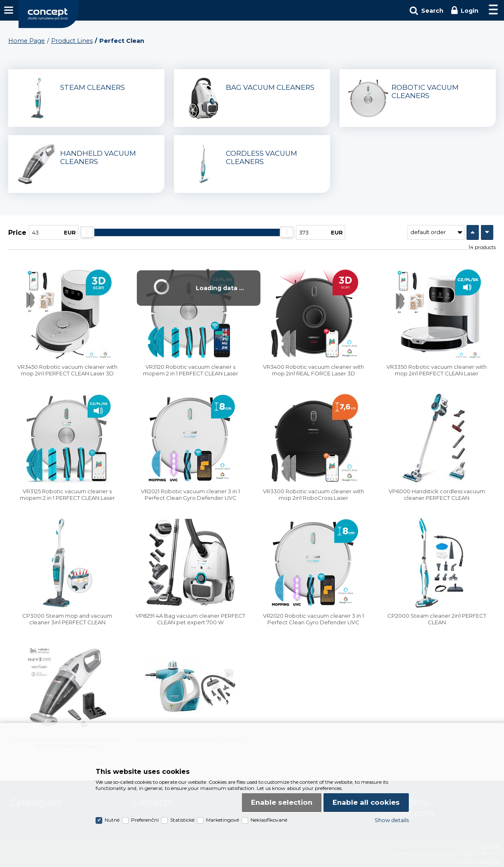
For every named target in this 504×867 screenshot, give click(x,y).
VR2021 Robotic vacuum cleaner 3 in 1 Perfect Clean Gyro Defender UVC (190, 494)
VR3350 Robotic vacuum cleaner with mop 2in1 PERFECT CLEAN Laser (437, 370)
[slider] (87, 232)
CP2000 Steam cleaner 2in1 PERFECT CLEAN (437, 619)
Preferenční (145, 820)
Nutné (112, 820)
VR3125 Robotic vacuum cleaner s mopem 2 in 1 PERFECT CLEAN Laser (67, 494)
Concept (48, 14)
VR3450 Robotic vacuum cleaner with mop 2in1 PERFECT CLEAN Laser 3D (67, 370)
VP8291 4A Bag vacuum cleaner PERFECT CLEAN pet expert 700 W (190, 619)
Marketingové (223, 820)
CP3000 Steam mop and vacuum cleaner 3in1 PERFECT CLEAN (67, 619)
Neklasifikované (269, 820)
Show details (392, 820)
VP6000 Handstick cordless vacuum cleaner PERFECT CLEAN (437, 494)
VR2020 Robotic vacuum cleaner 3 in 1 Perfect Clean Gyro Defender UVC (313, 619)
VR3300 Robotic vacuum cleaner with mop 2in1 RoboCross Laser (313, 494)
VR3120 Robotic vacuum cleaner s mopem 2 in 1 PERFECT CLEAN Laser (191, 370)
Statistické (182, 820)
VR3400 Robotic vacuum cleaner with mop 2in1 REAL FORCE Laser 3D (313, 370)
